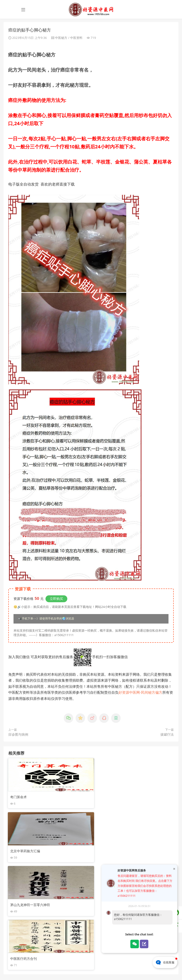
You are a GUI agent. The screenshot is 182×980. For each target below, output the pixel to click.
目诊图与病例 (18, 735)
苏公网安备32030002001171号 (115, 968)
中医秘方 (61, 38)
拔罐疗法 (167, 735)
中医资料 (76, 38)
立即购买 (56, 599)
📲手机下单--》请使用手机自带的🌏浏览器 (46, 620)
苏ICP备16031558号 (79, 968)
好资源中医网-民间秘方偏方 (140, 693)
